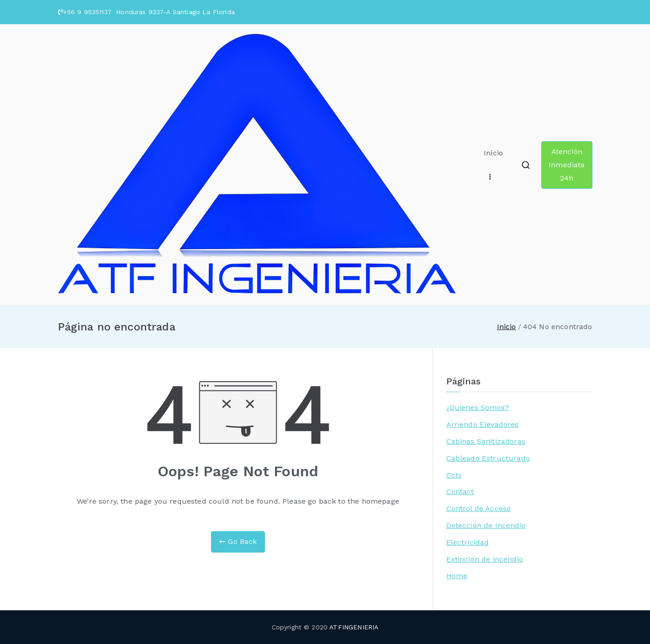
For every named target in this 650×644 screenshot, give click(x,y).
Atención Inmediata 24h (567, 165)
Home (457, 576)
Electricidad (468, 542)
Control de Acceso (479, 508)
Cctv (454, 475)
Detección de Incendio (486, 525)
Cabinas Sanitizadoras (486, 441)
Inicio (493, 153)
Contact (460, 492)
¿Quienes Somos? (478, 407)
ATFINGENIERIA (354, 627)
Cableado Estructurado (488, 458)
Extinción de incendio (485, 559)
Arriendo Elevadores (483, 424)
